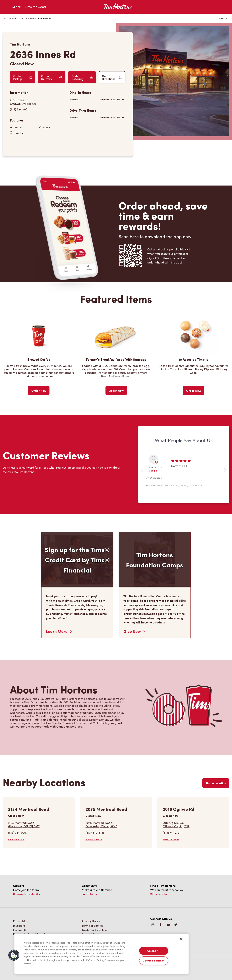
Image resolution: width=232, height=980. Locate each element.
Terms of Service (93, 926)
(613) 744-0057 (18, 832)
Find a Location (216, 783)
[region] (101, 954)
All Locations (10, 18)
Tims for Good (35, 7)
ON (21, 18)
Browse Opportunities (27, 894)
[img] (176, 925)
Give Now (134, 631)
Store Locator (159, 894)
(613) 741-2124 (172, 832)
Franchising (21, 921)
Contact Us (20, 930)
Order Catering (82, 77)
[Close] (181, 939)
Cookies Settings (154, 961)
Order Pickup (23, 77)
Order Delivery (52, 77)
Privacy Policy (91, 921)
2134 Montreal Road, (24, 824)
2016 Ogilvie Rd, (176, 824)
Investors (19, 926)
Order (16, 7)
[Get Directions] (38, 102)
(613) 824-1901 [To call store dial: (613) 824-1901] (19, 109)
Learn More (59, 631)
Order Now (39, 390)
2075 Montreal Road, (101, 824)
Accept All (154, 951)
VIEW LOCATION (16, 839)
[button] (14, 955)
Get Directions (112, 77)
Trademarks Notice (94, 930)
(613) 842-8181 (95, 832)
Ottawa (30, 18)
